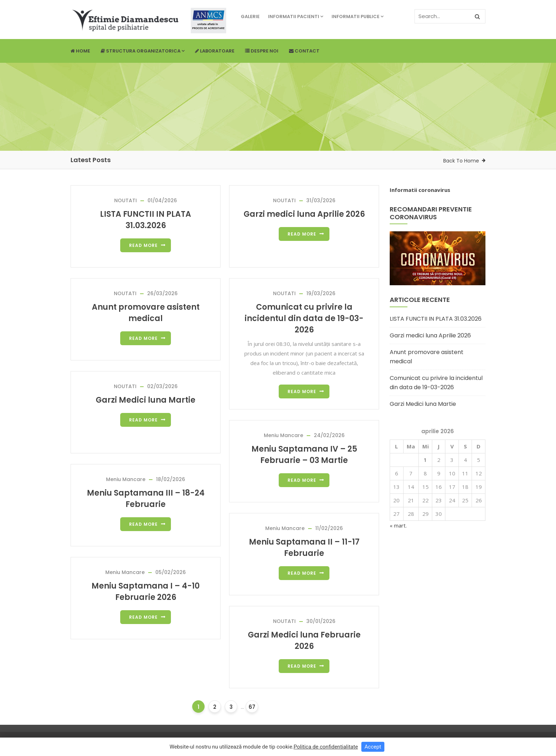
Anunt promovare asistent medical (146, 313)
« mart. (398, 525)
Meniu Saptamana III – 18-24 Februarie (146, 499)
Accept (373, 747)
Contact (304, 51)
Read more (143, 245)
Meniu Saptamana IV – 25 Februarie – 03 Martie (304, 455)
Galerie (250, 16)
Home (80, 51)
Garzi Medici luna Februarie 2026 (304, 641)
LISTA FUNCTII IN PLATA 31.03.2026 (146, 220)
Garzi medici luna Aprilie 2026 (304, 214)
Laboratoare (215, 51)
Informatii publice (357, 16)
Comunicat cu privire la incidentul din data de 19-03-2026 (304, 318)
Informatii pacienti (296, 16)
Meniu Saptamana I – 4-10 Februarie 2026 (146, 592)
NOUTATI (126, 200)
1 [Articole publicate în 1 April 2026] (425, 460)
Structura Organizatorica (143, 51)
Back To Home (461, 161)
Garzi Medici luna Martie (146, 400)
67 (252, 707)
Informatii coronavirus (420, 190)
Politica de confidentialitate (326, 747)
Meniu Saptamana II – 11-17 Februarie (304, 548)
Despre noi (262, 51)
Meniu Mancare (283, 435)
